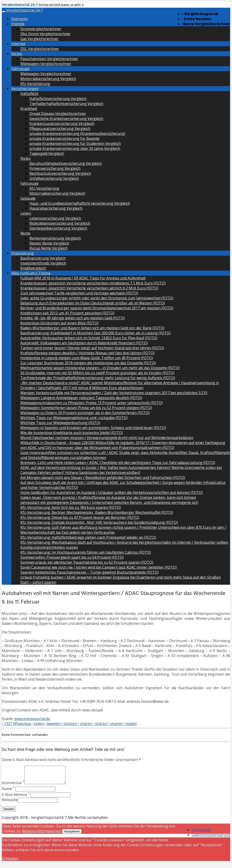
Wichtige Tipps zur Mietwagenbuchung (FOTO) (60, 423)
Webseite (10, 803)
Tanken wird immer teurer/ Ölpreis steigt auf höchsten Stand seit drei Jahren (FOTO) (92, 348)
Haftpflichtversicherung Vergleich (58, 99)
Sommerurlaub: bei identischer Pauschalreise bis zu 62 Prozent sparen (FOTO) (87, 562)
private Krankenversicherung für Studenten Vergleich (75, 143)
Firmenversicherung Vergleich (55, 168)
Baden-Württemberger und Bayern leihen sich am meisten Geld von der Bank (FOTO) (92, 328)
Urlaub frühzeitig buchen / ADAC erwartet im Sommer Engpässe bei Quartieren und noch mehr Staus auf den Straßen (121, 577)
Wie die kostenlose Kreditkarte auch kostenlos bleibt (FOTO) (72, 433)
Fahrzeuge (20, 69)
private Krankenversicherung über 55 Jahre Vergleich (75, 148)
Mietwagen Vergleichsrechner (46, 64)
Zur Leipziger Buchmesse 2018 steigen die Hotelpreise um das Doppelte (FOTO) (88, 363)
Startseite (20, 19)
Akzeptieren (72, 835)
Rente (25, 233)
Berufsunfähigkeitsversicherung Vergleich (66, 163)
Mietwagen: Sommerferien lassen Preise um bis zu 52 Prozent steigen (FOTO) (86, 408)
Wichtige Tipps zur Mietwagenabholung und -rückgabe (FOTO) (74, 418)
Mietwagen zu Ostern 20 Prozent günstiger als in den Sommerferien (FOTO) (85, 413)
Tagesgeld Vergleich (47, 153)
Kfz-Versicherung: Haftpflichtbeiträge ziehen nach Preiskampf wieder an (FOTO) (88, 537)
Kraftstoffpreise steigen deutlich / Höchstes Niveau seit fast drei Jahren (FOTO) (87, 353)
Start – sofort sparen (38, 582)
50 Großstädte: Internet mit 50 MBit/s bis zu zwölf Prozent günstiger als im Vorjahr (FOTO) (97, 373)
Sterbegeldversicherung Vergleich (58, 228)
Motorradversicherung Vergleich (48, 79)
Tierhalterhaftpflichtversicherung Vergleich (66, 104)
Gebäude (28, 198)
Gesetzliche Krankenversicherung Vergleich (66, 119)
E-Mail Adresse (16, 798)
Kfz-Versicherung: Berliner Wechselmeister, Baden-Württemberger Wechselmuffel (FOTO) (97, 512)
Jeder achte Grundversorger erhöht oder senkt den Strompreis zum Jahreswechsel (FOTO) (97, 298)
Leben (26, 213)
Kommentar (13, 786)
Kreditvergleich (33, 268)
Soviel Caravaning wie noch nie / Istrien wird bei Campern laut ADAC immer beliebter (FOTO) (99, 567)
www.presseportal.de (32, 719)
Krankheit (29, 109)
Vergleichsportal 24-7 (25, 10)
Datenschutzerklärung (211, 838)
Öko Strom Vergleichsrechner (46, 34)
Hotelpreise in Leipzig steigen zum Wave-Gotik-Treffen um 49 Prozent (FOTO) (87, 358)
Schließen (10, 862)
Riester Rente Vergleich (49, 243)
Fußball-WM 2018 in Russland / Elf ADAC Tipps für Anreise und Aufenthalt (83, 278)
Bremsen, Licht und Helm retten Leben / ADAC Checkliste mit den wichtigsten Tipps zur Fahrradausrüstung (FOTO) (118, 463)
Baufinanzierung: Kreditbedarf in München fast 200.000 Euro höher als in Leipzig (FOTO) (95, 333)
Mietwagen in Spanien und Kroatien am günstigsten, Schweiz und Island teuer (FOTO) (93, 428)
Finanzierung (23, 253)
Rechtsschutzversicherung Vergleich (60, 173)
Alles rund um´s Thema (31, 273)
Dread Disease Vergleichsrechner (58, 114)
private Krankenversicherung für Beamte (64, 138)
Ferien (17, 54)
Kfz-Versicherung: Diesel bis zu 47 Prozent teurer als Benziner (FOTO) (80, 517)
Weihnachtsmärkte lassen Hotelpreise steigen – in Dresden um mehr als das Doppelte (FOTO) (100, 368)
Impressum (201, 833)
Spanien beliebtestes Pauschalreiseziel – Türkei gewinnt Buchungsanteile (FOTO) (89, 572)
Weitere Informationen (42, 834)
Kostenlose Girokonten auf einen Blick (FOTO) (59, 323)
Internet (18, 44)
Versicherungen (25, 89)
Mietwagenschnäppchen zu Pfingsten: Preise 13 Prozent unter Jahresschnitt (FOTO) (92, 403)
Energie (18, 24)
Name (8, 792)
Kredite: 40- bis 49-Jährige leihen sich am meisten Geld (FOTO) (73, 318)
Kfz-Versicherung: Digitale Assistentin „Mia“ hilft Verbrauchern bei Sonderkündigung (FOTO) (99, 522)
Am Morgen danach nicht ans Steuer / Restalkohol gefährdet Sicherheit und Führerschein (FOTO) (103, 478)
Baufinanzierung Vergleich (43, 258)
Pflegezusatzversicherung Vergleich (60, 129)
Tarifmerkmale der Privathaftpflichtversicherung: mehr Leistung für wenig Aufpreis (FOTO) (98, 378)
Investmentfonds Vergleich (43, 263)
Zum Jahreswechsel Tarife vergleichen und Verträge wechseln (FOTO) (79, 293)
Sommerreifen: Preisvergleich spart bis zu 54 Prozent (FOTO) (72, 557)
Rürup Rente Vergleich (49, 248)
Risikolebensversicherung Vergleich (60, 223)
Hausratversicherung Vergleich (56, 208)
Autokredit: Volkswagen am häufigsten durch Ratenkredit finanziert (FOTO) (84, 343)
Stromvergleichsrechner (41, 29)
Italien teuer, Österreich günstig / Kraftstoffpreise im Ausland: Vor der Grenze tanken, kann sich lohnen (108, 497)
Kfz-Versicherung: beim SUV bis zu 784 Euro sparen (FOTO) (71, 507)
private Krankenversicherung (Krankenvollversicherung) (77, 133)
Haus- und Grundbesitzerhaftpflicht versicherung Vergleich (80, 203)
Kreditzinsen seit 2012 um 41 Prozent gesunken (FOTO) (67, 313)
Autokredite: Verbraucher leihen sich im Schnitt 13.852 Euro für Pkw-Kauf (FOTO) (89, 338)
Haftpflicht (29, 94)
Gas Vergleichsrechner (40, 39)
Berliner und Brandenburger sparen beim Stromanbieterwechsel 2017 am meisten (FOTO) (97, 308)
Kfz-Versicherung (35, 84)
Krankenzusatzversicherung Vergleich (62, 124)
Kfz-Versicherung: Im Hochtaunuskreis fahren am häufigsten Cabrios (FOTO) (86, 552)
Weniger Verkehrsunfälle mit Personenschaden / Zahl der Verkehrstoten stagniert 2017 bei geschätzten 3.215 (114, 393)
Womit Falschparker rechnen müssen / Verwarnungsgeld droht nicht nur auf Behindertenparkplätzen (107, 438)
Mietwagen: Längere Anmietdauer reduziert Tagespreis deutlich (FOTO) (81, 398)
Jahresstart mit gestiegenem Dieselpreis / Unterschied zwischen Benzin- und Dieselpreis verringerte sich (109, 502)
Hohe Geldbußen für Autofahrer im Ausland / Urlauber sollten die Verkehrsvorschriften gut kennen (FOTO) (112, 492)
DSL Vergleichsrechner (40, 49)
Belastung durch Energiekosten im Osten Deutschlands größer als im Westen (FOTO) (93, 303)
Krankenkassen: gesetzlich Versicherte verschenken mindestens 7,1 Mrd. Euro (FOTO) (93, 283)
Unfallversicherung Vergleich (54, 178)
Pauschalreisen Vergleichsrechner (49, 59)
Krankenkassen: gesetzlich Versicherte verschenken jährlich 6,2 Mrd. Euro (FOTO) (89, 288)
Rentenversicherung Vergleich (55, 238)
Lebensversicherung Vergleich (55, 218)
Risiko (25, 158)
